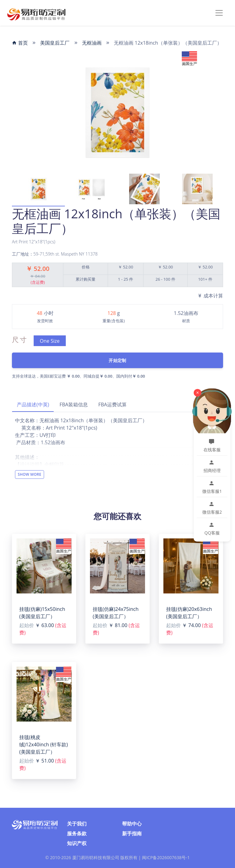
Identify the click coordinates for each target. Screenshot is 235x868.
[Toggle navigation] (219, 13)
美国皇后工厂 (55, 43)
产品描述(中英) (33, 404)
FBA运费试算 (112, 404)
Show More (30, 474)
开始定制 (117, 360)
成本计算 (210, 296)
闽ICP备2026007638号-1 (166, 857)
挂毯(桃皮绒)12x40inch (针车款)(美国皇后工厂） (44, 744)
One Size (50, 341)
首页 (20, 43)
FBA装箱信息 (74, 404)
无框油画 (92, 43)
